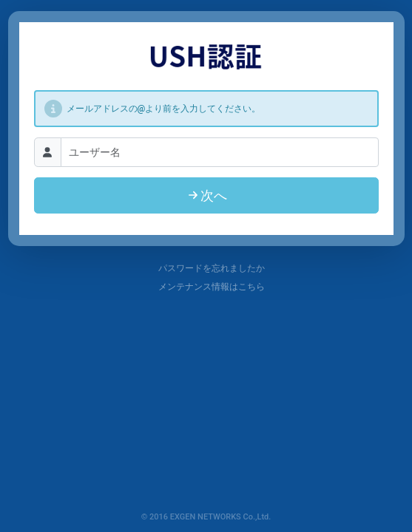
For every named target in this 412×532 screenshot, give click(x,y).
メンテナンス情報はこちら (206, 287)
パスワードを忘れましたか (206, 268)
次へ (206, 195)
